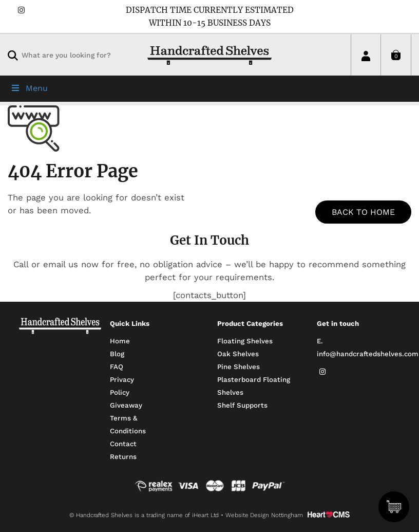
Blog (117, 354)
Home (120, 341)
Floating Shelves (245, 341)
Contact (123, 444)
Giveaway (126, 405)
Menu (29, 88)
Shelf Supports (242, 405)
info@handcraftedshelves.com (368, 354)
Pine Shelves (239, 367)
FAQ (117, 367)
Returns (123, 457)
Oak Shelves (238, 354)
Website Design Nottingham (264, 515)
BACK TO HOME (363, 212)
